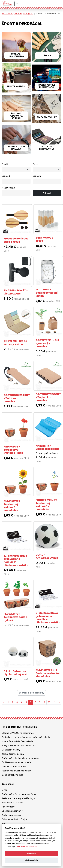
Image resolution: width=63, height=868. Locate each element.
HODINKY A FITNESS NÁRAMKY (16, 148)
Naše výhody (8, 807)
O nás (4, 790)
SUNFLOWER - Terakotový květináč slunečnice (13, 506)
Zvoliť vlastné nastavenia (26, 847)
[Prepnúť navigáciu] (17, 4)
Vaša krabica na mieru (12, 803)
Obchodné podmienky (12, 811)
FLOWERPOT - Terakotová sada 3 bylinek (16, 617)
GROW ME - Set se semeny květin (15, 343)
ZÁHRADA (47, 55)
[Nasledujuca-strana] (59, 702)
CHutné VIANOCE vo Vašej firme (18, 733)
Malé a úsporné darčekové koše (17, 741)
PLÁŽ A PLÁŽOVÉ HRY (47, 117)
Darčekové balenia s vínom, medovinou (21, 758)
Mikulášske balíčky (11, 750)
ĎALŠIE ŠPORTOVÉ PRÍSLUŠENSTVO (47, 86)
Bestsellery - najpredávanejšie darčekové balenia (26, 737)
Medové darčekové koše (14, 766)
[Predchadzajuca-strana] (4, 702)
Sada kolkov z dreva (44, 239)
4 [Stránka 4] (22, 702)
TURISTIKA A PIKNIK (16, 86)
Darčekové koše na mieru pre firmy (19, 794)
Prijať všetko (32, 854)
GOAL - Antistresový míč (47, 556)
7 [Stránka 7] (35, 702)
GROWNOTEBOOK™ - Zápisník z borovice (48, 397)
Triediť (5, 164)
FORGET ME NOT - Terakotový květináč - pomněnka (47, 505)
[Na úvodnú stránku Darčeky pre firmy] (7, 4)
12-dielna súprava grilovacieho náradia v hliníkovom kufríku (16, 560)
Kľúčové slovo (8, 188)
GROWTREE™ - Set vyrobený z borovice (47, 343)
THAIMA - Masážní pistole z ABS (16, 292)
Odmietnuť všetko (31, 860)
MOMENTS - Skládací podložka (47, 447)
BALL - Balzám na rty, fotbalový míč (15, 673)
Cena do (37, 176)
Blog (4, 823)
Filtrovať (47, 193)
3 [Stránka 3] (17, 702)
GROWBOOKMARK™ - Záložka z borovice (17, 398)
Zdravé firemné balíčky (13, 754)
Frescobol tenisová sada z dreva (16, 240)
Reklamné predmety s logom (17, 13)
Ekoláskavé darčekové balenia (16, 762)
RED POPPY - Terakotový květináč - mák (13, 450)
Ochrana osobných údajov (14, 819)
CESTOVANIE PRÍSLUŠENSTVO (47, 148)
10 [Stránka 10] (49, 702)
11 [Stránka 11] (54, 702)
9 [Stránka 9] (44, 702)
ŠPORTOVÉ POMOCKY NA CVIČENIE (16, 116)
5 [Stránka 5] (26, 702)
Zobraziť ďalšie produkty (32, 693)
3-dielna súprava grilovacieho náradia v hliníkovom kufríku (48, 618)
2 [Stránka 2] (13, 702)
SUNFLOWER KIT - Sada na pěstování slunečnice (48, 673)
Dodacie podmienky (11, 815)
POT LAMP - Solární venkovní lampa (47, 293)
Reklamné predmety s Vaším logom (19, 798)
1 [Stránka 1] (8, 702)
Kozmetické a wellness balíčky (16, 771)
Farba (35, 164)
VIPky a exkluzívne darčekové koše (19, 746)
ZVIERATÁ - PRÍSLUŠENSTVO (16, 55)
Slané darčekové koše (12, 775)
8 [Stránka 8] (40, 702)
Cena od (6, 176)
